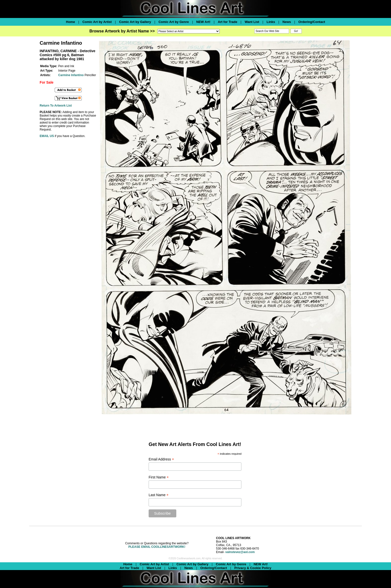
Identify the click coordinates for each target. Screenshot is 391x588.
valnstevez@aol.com (240, 552)
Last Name (159, 495)
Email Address (161, 459)
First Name (159, 477)
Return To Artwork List (56, 106)
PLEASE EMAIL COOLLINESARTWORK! (157, 547)
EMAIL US (47, 136)
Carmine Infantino (71, 75)
